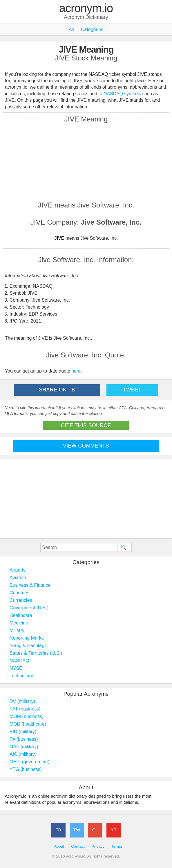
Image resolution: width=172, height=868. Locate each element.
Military (17, 630)
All (71, 29)
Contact (78, 846)
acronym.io (86, 8)
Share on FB (57, 390)
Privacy (98, 846)
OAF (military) (24, 747)
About (59, 846)
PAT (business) (25, 709)
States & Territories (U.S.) (36, 653)
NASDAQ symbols (123, 94)
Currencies (21, 600)
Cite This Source (86, 425)
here (76, 371)
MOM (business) (27, 716)
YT (114, 830)
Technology (21, 676)
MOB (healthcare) (28, 724)
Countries (19, 593)
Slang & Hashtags (28, 646)
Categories (92, 29)
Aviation (18, 578)
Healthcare (21, 615)
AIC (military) (23, 754)
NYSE (16, 668)
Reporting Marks (27, 638)
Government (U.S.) (29, 608)
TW (77, 830)
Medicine (19, 623)
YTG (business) (26, 769)
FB (58, 830)
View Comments (86, 446)
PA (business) (24, 739)
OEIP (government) (30, 762)
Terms (117, 846)
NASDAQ (19, 661)
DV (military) (22, 701)
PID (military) (23, 732)
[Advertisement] (86, 162)
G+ (95, 830)
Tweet (132, 390)
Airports (18, 570)
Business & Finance (30, 585)
